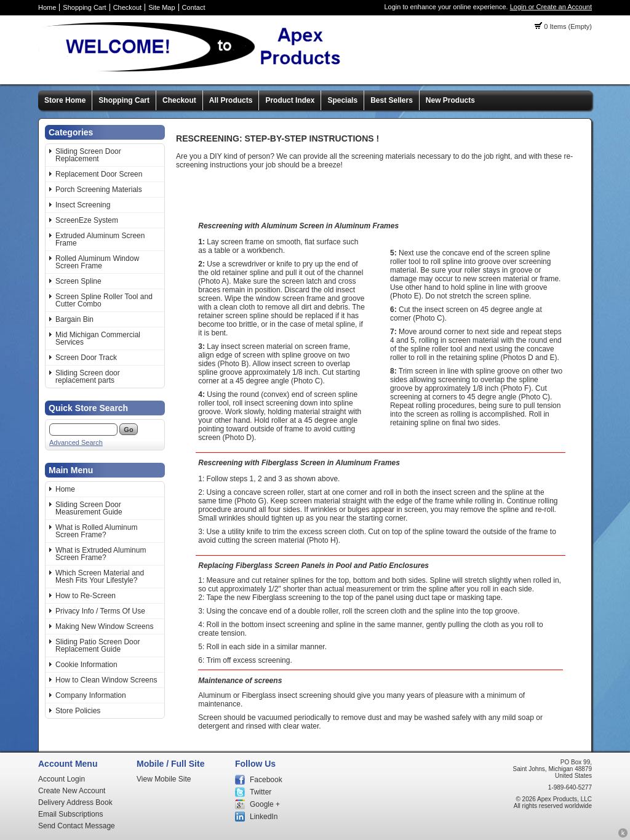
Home (47, 7)
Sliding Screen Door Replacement (88, 155)
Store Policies (78, 711)
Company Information (91, 695)
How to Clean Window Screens (106, 680)
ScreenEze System (87, 220)
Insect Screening (83, 205)
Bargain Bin (74, 319)
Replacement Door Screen (99, 174)
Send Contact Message (77, 826)
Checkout (127, 7)
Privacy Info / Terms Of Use (100, 611)
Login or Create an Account (551, 7)
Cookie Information (86, 665)
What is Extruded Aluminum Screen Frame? (101, 554)
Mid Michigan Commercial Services (98, 338)
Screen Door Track (86, 358)
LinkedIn (264, 817)
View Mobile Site (164, 779)
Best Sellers (392, 100)
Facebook (266, 780)
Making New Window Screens (104, 626)
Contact (194, 7)
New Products (450, 100)
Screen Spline (78, 281)
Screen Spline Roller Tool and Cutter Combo (104, 300)
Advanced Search (76, 442)
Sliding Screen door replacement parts (88, 377)
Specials (342, 100)
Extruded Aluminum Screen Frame (100, 239)
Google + (265, 804)
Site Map (161, 7)
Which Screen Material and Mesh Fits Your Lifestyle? (100, 577)
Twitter (261, 792)
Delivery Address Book (75, 802)
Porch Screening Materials (99, 190)
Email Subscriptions (70, 814)
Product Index (290, 100)
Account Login (62, 779)
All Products (231, 100)
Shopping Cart (84, 7)
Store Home (65, 100)
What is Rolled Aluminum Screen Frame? (96, 531)
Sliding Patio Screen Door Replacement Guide (98, 646)
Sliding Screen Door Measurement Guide (89, 508)
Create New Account (72, 791)
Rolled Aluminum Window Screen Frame (97, 262)
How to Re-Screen (86, 596)
